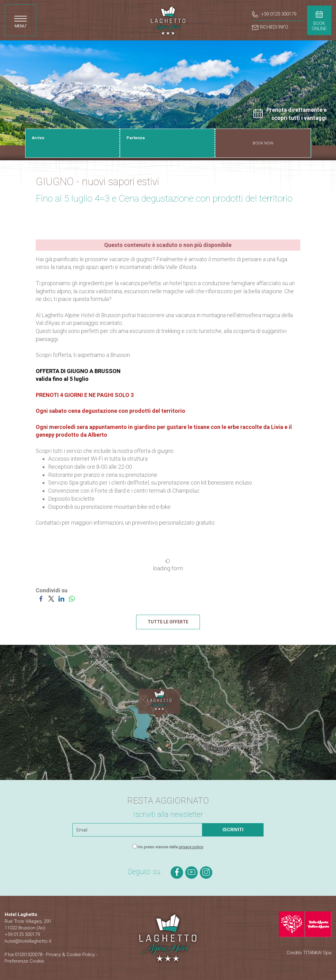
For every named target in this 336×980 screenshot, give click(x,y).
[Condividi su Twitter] (51, 598)
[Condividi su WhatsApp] (72, 598)
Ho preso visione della (170, 847)
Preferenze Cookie (24, 961)
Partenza (136, 138)
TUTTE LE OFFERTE (168, 622)
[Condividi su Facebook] (41, 598)
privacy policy (191, 847)
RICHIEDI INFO (270, 27)
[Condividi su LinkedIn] (61, 598)
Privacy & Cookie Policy (70, 954)
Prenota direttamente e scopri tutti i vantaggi (290, 114)
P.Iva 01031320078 (23, 954)
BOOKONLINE (319, 21)
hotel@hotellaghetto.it (28, 941)
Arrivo (38, 138)
